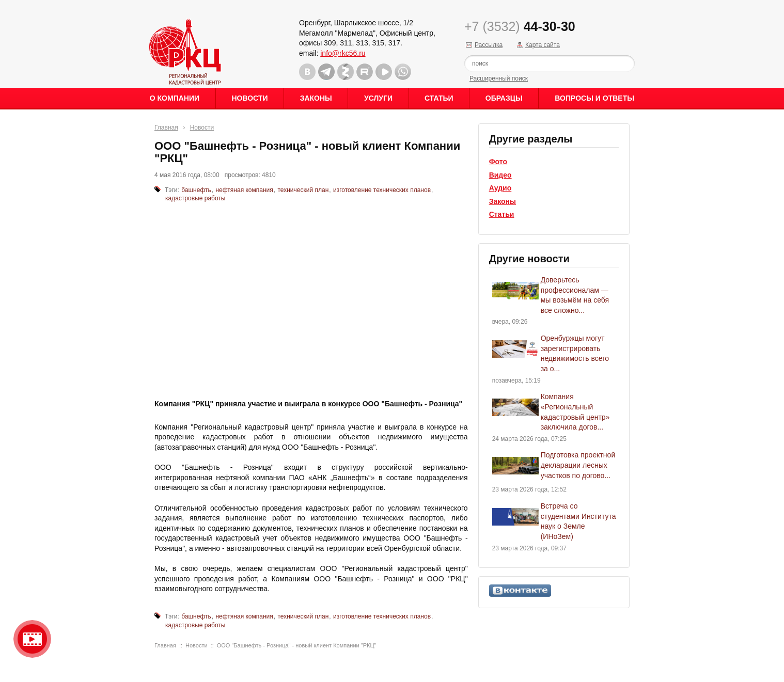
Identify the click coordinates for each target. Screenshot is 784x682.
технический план (303, 190)
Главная (166, 128)
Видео (500, 175)
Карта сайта (543, 45)
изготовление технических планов (382, 190)
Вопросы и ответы (594, 98)
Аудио (500, 188)
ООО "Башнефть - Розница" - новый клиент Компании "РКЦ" (297, 645)
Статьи (439, 98)
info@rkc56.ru (343, 53)
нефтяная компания (244, 190)
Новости (249, 98)
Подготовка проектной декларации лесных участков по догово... (578, 465)
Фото (498, 162)
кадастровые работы (195, 198)
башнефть (196, 190)
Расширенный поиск (499, 78)
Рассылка (489, 45)
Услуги (378, 98)
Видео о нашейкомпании (32, 639)
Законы (316, 98)
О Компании (175, 98)
